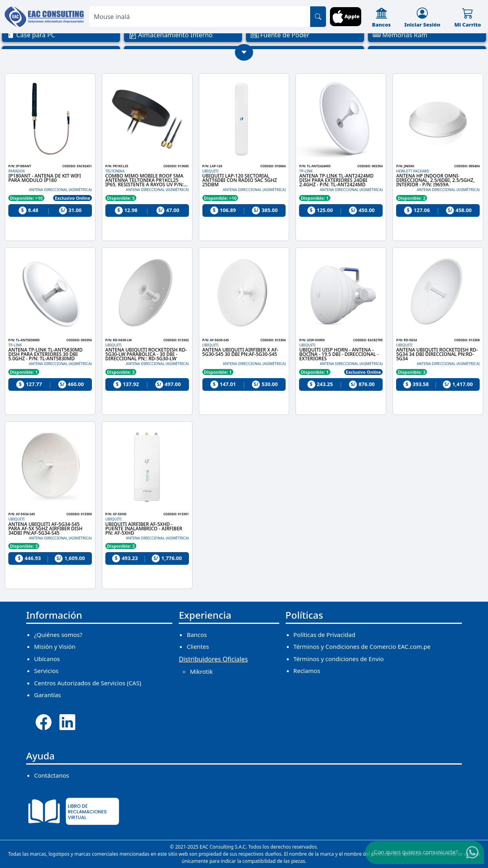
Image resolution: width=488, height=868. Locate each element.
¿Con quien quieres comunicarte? (415, 852)
